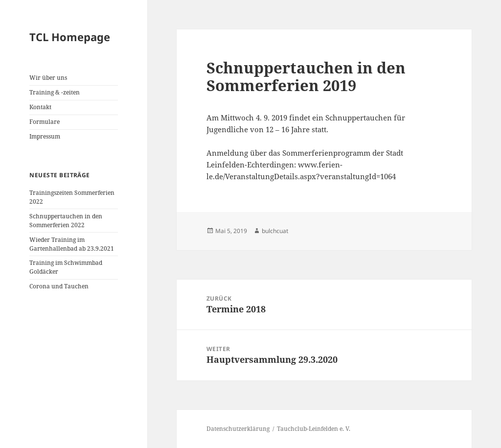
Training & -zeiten (55, 92)
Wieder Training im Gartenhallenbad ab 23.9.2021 (72, 244)
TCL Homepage (70, 37)
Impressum (45, 136)
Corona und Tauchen (59, 286)
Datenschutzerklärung (238, 429)
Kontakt (40, 107)
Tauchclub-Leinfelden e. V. (314, 429)
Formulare (45, 122)
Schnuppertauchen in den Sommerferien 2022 (66, 221)
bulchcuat (275, 231)
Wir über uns (48, 78)
